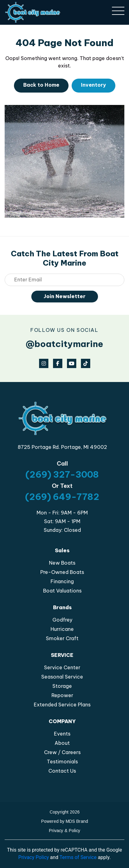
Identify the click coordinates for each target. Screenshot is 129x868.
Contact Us (62, 771)
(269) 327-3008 (62, 474)
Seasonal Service (62, 677)
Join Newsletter (65, 296)
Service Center (62, 667)
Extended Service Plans (62, 705)
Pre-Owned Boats (62, 572)
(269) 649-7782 (62, 497)
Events (62, 734)
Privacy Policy (34, 857)
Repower (62, 695)
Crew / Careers (62, 752)
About (62, 743)
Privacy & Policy (65, 831)
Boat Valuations (62, 591)
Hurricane (62, 629)
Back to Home (41, 85)
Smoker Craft (62, 638)
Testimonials (62, 762)
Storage (62, 686)
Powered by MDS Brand (65, 821)
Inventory (93, 85)
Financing (62, 581)
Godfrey (62, 620)
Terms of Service (78, 857)
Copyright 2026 (65, 812)
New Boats (62, 563)
